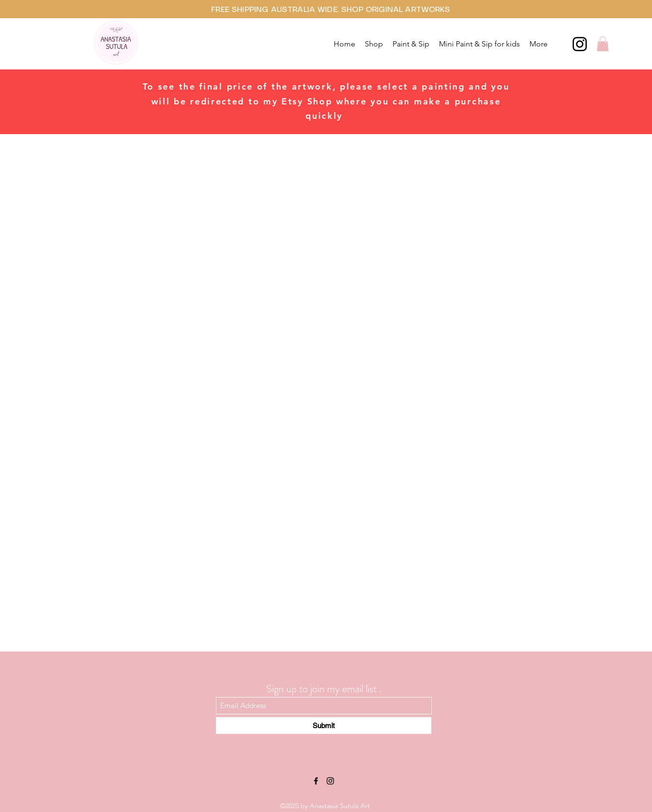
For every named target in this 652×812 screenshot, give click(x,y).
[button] (603, 44)
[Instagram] (580, 44)
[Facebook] (316, 781)
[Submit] (324, 726)
